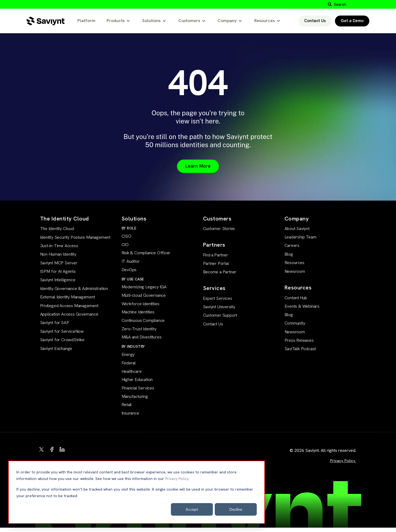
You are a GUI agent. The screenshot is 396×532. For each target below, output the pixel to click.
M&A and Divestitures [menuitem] (142, 340)
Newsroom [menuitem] (295, 271)
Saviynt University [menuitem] (219, 306)
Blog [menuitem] (289, 254)
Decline (236, 509)
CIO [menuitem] (125, 245)
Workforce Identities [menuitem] (140, 306)
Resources (264, 21)
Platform (86, 21)
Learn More (198, 166)
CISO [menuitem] (126, 237)
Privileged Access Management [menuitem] (69, 306)
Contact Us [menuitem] (213, 323)
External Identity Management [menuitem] (68, 297)
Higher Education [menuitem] (137, 383)
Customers (189, 21)
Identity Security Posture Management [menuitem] (75, 238)
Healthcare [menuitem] (132, 375)
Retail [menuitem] (127, 409)
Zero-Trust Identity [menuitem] (139, 331)
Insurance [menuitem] (130, 417)
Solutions (151, 21)
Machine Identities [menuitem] (138, 314)
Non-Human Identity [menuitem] (58, 255)
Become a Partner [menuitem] (220, 272)
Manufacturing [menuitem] (135, 400)
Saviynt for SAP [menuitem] (55, 323)
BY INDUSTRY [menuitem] (133, 349)
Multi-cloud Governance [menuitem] (144, 297)
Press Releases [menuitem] (299, 340)
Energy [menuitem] (128, 357)
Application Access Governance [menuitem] (69, 315)
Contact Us (315, 21)
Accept (192, 509)
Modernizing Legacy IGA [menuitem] (144, 288)
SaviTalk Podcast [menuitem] (300, 349)
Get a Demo (352, 21)
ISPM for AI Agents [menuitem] (58, 272)
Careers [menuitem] (292, 246)
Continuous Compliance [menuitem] (143, 323)
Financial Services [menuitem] (138, 392)
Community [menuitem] (295, 323)
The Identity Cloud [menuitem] (57, 229)
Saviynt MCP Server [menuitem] (59, 263)
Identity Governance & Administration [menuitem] (74, 289)
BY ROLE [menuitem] (129, 229)
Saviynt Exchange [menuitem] (56, 349)
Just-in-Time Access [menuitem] (59, 246)
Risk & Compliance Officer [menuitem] (146, 254)
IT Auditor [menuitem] (131, 262)
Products (116, 21)
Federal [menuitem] (129, 366)
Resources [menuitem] (294, 263)
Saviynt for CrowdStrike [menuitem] (62, 340)
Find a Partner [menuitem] (215, 255)
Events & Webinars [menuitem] (302, 306)
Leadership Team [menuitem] (300, 237)
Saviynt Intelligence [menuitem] (58, 280)
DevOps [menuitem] (129, 271)
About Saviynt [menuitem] (297, 229)
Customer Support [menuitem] (220, 315)
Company (227, 21)
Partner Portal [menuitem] (216, 263)
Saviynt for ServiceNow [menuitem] (62, 332)
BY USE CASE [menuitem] (133, 280)
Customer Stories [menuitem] (219, 229)
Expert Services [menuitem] (217, 298)
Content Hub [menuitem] (296, 298)
